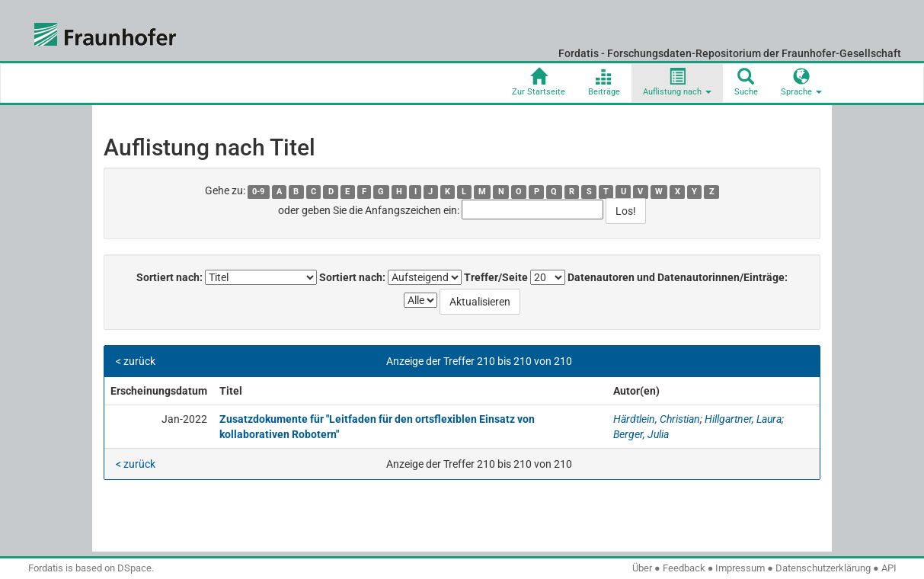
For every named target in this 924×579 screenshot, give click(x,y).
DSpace (134, 568)
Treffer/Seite (496, 277)
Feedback (684, 568)
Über (642, 568)
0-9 (258, 192)
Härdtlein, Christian (657, 419)
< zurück (136, 361)
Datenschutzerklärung (823, 568)
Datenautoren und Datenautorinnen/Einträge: (678, 277)
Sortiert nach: (169, 277)
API (889, 568)
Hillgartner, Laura (743, 419)
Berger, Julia (641, 434)
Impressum (740, 568)
